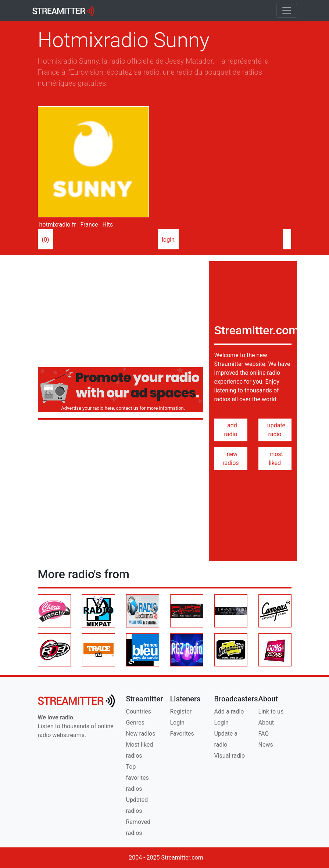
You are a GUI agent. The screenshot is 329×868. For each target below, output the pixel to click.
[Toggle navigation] (287, 10)
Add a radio (229, 712)
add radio (231, 430)
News (266, 745)
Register (181, 712)
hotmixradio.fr (57, 225)
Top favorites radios (137, 778)
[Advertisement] (121, 313)
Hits (107, 225)
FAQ (264, 734)
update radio (275, 430)
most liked (275, 458)
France (89, 225)
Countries (139, 712)
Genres (135, 723)
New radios (141, 734)
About (266, 723)
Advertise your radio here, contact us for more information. (122, 408)
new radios (230, 458)
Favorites (182, 734)
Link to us (271, 712)
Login (177, 723)
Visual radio (230, 756)
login (168, 240)
